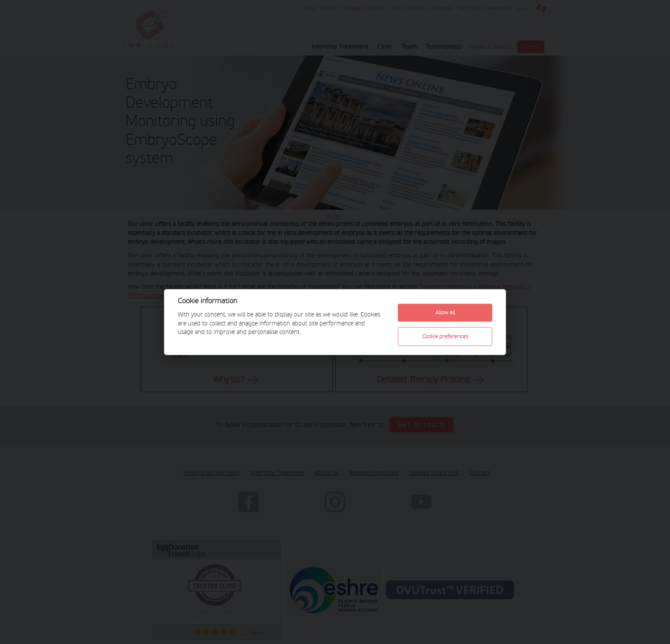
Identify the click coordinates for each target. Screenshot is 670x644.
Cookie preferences (445, 336)
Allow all (445, 312)
